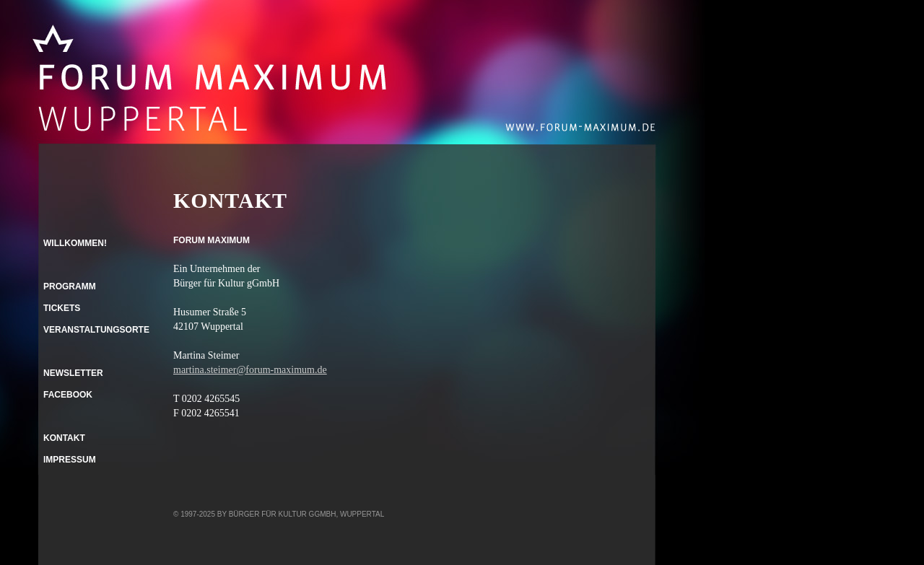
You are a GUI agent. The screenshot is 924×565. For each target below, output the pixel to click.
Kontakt (64, 438)
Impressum (70, 460)
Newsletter (73, 373)
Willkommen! (75, 243)
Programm (70, 286)
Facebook (68, 395)
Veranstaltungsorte (96, 330)
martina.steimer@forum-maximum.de (250, 370)
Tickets (62, 308)
